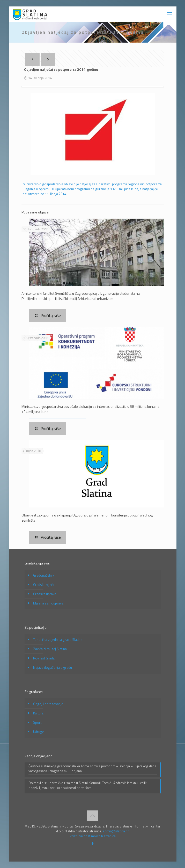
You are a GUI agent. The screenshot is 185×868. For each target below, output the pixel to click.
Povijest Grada (44, 658)
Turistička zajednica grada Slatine (58, 640)
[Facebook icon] (92, 843)
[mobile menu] (169, 14)
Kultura (38, 713)
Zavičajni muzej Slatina (50, 649)
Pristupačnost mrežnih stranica (93, 836)
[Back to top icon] (93, 816)
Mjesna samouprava (48, 603)
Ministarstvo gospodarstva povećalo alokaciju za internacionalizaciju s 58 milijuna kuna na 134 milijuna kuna (90, 409)
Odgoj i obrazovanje (48, 704)
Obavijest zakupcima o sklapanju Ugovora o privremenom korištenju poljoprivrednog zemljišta (87, 518)
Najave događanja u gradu (53, 667)
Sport (37, 722)
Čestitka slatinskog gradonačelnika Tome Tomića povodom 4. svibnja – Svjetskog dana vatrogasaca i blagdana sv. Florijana (92, 769)
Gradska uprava (45, 594)
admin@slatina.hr (116, 831)
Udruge (39, 732)
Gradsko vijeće (44, 585)
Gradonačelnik (44, 575)
